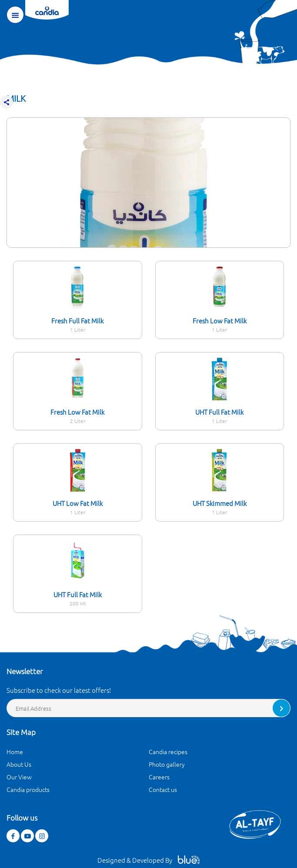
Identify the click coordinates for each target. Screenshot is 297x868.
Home (15, 752)
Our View (19, 777)
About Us (19, 764)
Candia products (28, 789)
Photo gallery (167, 764)
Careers (159, 777)
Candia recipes (168, 752)
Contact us (163, 789)
